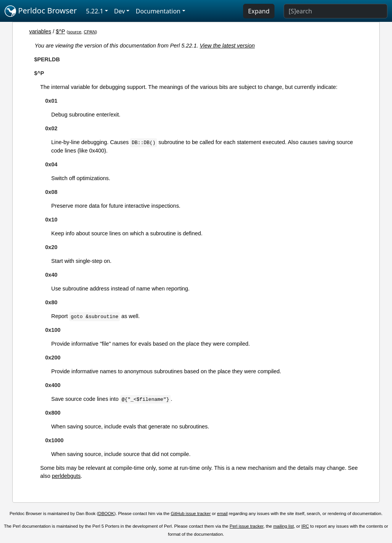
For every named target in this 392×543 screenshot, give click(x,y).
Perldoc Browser (41, 11)
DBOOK (106, 513)
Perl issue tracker (247, 526)
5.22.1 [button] (95, 11)
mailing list (284, 526)
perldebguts (66, 476)
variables (40, 31)
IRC (305, 526)
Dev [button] (120, 11)
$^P (60, 31)
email (222, 513)
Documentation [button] (158, 11)
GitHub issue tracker (191, 513)
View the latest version (227, 46)
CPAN (90, 32)
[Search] (336, 11)
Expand (259, 11)
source (75, 32)
